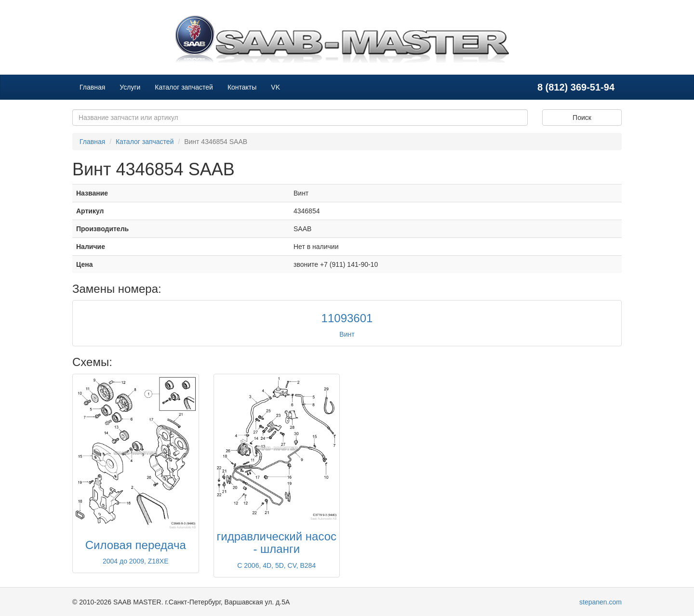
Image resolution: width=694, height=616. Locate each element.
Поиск (582, 118)
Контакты (242, 87)
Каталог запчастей (184, 87)
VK (275, 87)
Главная (92, 87)
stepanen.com (601, 602)
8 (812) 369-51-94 (576, 87)
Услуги (130, 87)
